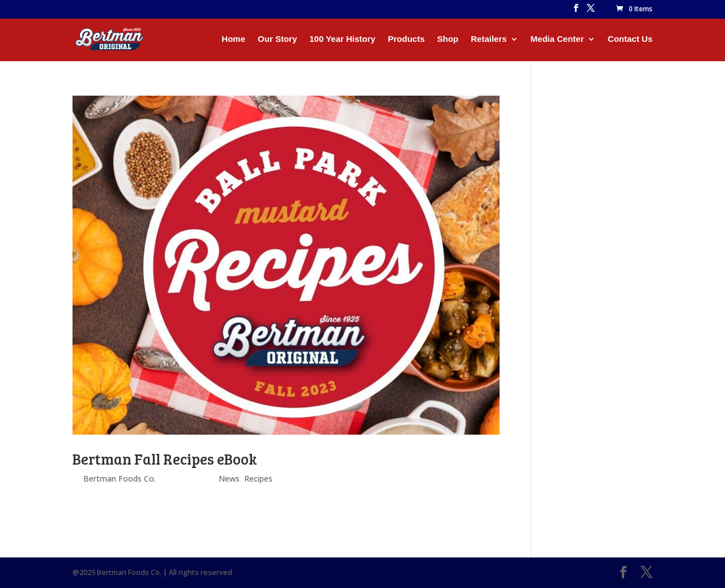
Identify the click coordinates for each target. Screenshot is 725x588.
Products (406, 39)
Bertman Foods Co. (120, 478)
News (229, 478)
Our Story (277, 39)
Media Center (557, 39)
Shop (448, 39)
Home (233, 39)
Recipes (258, 478)
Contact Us (630, 39)
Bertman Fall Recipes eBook (165, 459)
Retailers (489, 39)
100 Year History (342, 39)
